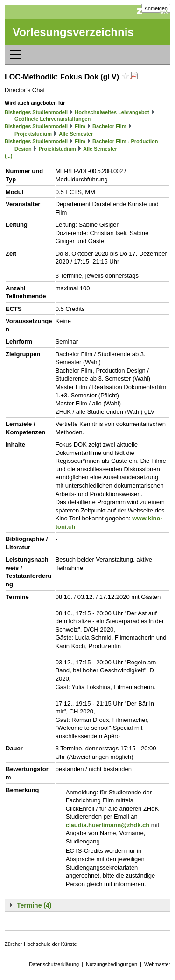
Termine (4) (34, 905)
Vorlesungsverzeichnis (73, 32)
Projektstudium (33, 134)
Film (80, 126)
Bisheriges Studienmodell (36, 112)
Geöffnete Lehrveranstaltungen (52, 119)
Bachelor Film (109, 126)
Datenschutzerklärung (54, 964)
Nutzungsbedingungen (112, 964)
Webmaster (157, 964)
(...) (9, 156)
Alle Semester (76, 134)
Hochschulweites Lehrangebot (112, 112)
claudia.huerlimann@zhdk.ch (108, 825)
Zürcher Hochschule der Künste (41, 944)
